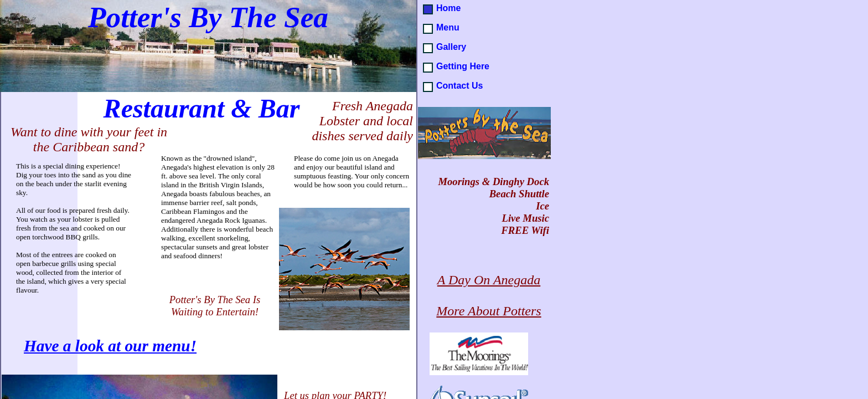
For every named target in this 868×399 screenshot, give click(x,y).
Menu (448, 27)
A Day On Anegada (489, 280)
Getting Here (463, 66)
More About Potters (489, 311)
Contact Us (459, 86)
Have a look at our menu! (110, 346)
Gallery (451, 47)
